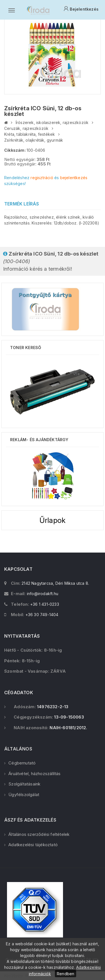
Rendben (66, 974)
